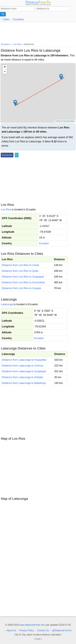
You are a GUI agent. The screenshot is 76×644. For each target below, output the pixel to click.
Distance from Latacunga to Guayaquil (24, 371)
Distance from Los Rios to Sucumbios (23, 282)
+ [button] (5, 67)
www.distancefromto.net (32, 625)
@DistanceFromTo (62, 630)
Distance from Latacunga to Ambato (22, 377)
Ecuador (44, 243)
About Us (11, 630)
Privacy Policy (27, 630)
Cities (6, 19)
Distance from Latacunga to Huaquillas (24, 360)
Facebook (7, 155)
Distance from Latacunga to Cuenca (23, 366)
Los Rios (6, 209)
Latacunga (7, 304)
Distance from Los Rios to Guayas (21, 288)
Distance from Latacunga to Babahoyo (24, 383)
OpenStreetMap (69, 121)
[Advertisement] (38, 32)
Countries (18, 19)
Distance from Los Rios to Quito (20, 271)
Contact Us (43, 630)
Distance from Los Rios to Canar (21, 265)
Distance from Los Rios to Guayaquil (23, 277)
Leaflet (58, 121)
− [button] (5, 72)
